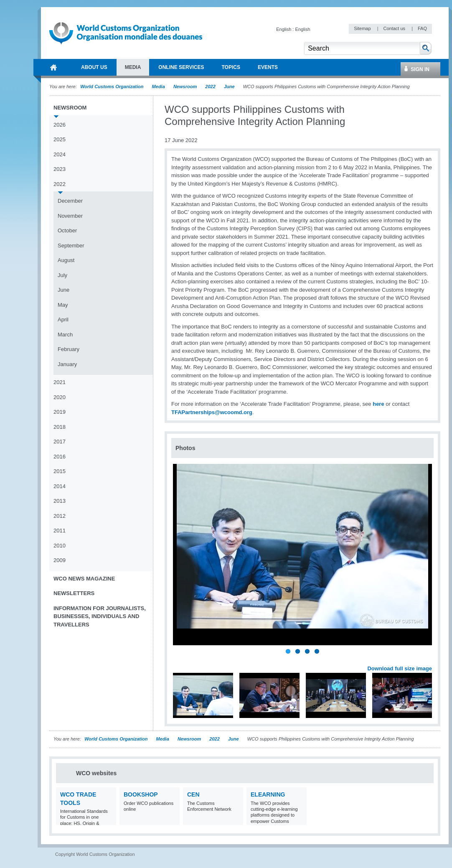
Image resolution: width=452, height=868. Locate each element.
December (70, 201)
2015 (60, 471)
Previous (180, 659)
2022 (210, 87)
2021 (60, 382)
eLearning (268, 794)
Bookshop (141, 794)
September (71, 246)
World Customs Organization (112, 87)
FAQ (422, 28)
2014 (60, 486)
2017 (60, 442)
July (62, 275)
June (229, 87)
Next (430, 659)
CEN (193, 794)
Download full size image (400, 668)
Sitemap (363, 28)
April (63, 319)
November (70, 216)
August (66, 260)
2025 (60, 139)
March (65, 335)
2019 (60, 412)
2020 (60, 397)
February (69, 349)
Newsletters (74, 593)
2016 (60, 457)
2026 (60, 125)
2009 (60, 560)
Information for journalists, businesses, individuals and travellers (100, 616)
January (67, 364)
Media (159, 87)
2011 (60, 531)
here (378, 404)
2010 (60, 546)
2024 (60, 154)
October (67, 230)
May (63, 305)
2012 (60, 516)
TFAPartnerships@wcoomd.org (212, 412)
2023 (60, 169)
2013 (60, 501)
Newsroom (185, 87)
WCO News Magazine (84, 579)
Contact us (395, 28)
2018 (60, 427)
